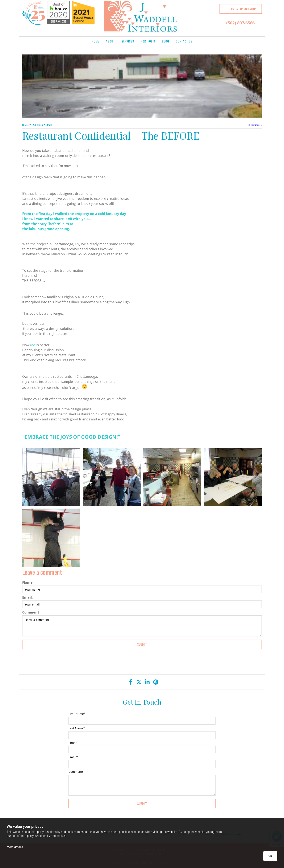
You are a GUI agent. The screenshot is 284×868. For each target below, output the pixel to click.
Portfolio (148, 41)
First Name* (77, 714)
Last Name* (77, 728)
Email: (28, 597)
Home (95, 41)
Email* (73, 757)
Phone (73, 743)
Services (128, 41)
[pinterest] (156, 682)
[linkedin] (147, 682)
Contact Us (184, 41)
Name (27, 582)
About (110, 41)
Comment (31, 612)
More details (15, 847)
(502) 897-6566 (240, 23)
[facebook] (130, 682)
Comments (255, 125)
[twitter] (139, 682)
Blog (166, 41)
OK (270, 856)
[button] (241, 9)
